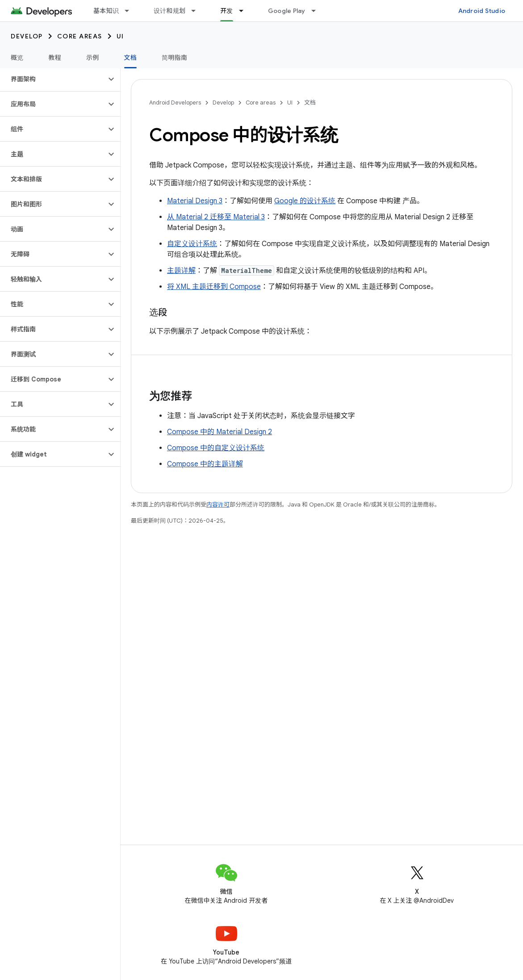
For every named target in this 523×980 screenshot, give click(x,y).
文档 (310, 103)
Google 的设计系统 (305, 201)
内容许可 (218, 505)
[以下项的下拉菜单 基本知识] (131, 11)
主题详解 (181, 271)
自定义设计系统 (192, 244)
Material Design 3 (195, 201)
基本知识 (106, 11)
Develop (27, 36)
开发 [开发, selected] (227, 11)
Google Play (287, 11)
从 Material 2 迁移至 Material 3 (216, 217)
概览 (17, 58)
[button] (53, 79)
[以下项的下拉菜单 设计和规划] (197, 11)
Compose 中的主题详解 (205, 464)
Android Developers (175, 103)
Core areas (80, 36)
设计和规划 (169, 11)
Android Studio (482, 11)
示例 (93, 58)
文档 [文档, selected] (131, 58)
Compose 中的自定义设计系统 (216, 448)
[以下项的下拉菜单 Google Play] (318, 11)
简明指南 (174, 58)
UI (120, 36)
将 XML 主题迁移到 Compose (214, 287)
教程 (55, 58)
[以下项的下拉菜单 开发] (245, 11)
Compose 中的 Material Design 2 (220, 432)
